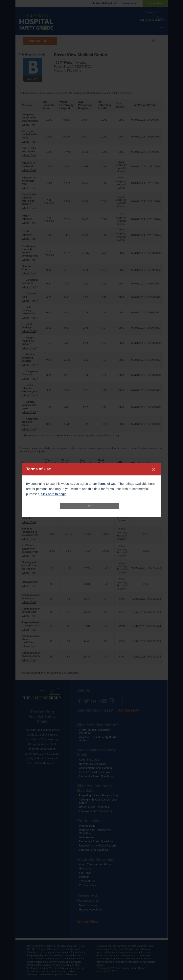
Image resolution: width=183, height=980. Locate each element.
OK (90, 506)
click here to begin (54, 494)
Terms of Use (107, 484)
